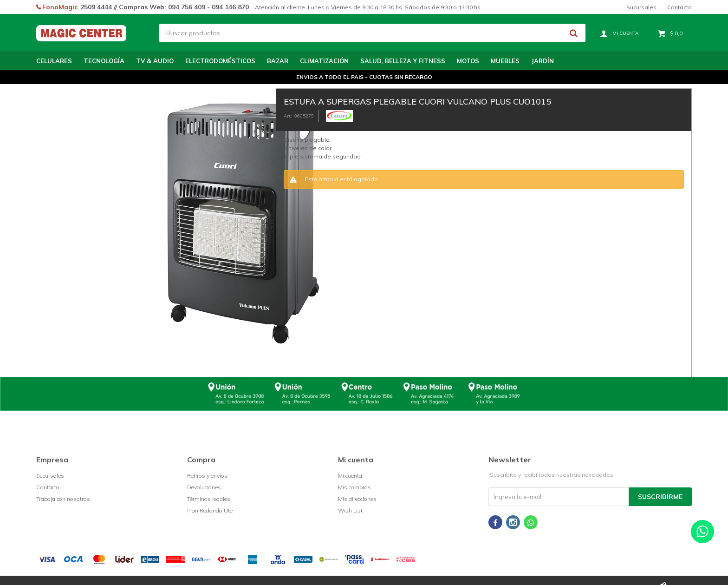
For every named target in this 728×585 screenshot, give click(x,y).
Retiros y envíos (207, 476)
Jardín (543, 61)
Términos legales (209, 499)
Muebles (505, 61)
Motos (468, 61)
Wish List (350, 510)
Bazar (278, 61)
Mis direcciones (357, 499)
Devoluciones (204, 487)
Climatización (324, 61)
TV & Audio (155, 61)
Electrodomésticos (220, 61)
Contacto (679, 7)
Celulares (54, 61)
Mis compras (354, 487)
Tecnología (104, 61)
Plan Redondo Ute (210, 510)
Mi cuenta (350, 476)
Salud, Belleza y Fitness (403, 61)
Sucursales (641, 7)
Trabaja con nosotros (63, 499)
